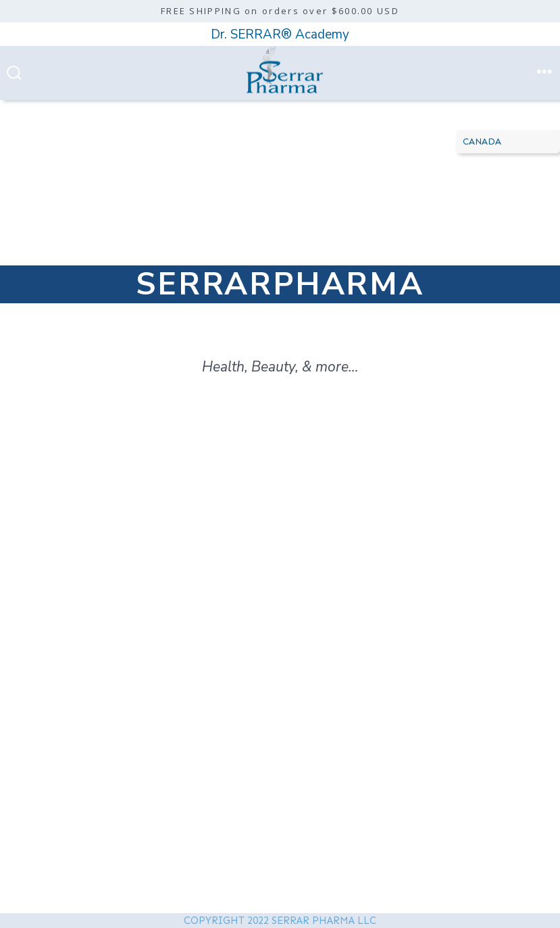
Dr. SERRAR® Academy (280, 34)
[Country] (508, 142)
